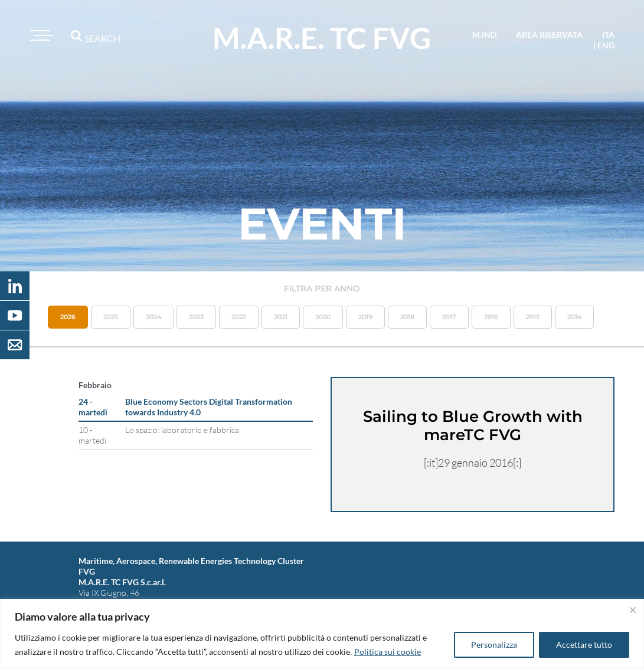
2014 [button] (574, 317)
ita (608, 35)
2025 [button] (111, 317)
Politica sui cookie (388, 652)
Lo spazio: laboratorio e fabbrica (182, 430)
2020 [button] (323, 317)
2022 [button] (239, 317)
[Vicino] (633, 610)
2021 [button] (281, 317)
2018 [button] (407, 317)
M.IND (484, 35)
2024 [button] (153, 317)
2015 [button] (533, 317)
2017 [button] (449, 317)
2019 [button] (365, 317)
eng (606, 45)
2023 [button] (196, 317)
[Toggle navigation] (40, 35)
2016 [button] (491, 317)
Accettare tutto (584, 645)
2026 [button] (68, 317)
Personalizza (494, 645)
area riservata (549, 35)
